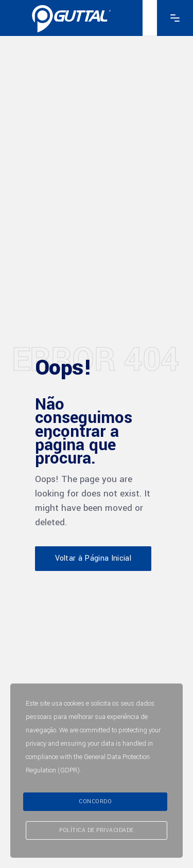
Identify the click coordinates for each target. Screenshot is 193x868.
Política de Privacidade (97, 830)
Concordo (95, 801)
